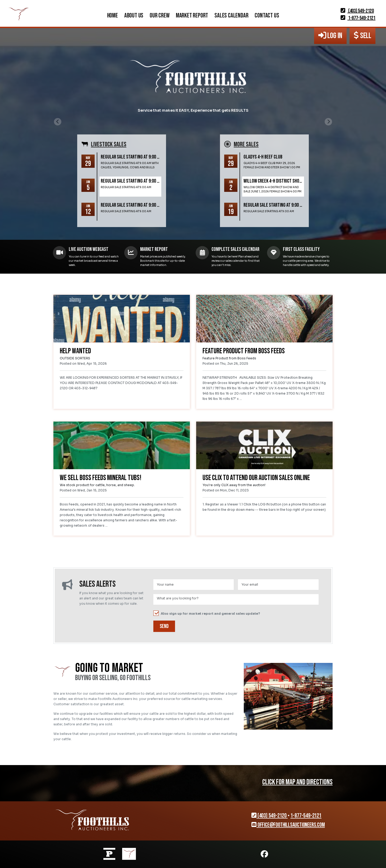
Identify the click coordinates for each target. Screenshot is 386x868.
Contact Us (267, 15)
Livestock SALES (109, 144)
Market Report (192, 15)
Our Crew (159, 15)
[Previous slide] (58, 122)
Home (112, 15)
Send (164, 626)
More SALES (246, 144)
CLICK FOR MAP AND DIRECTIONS (297, 782)
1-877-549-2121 (358, 18)
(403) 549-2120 (357, 11)
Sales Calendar (231, 15)
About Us (134, 15)
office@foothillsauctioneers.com (288, 825)
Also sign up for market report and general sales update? (207, 613)
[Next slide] (328, 122)
